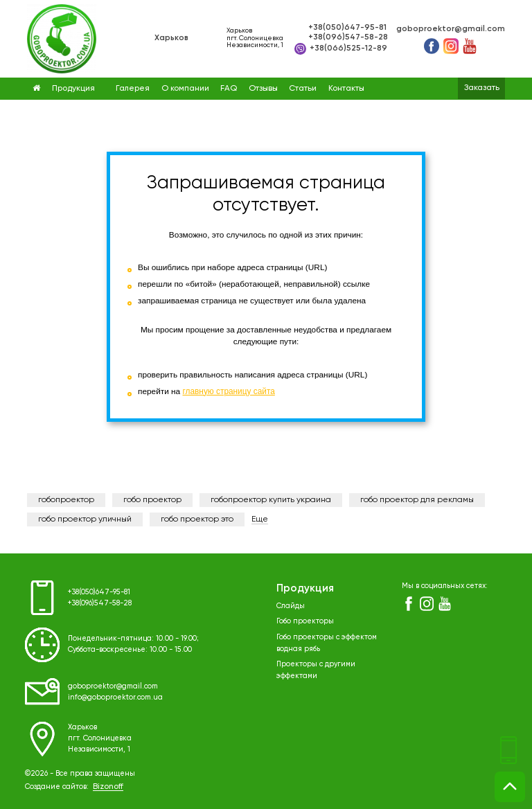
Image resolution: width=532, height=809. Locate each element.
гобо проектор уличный (85, 519)
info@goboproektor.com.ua (115, 697)
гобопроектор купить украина (271, 500)
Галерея (133, 89)
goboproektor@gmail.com (451, 29)
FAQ (229, 89)
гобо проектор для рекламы (417, 500)
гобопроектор (66, 500)
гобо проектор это (197, 519)
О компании (185, 89)
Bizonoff (108, 787)
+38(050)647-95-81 (347, 28)
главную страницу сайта (228, 391)
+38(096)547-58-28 (348, 37)
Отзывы (263, 89)
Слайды (291, 605)
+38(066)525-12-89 (341, 49)
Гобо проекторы (305, 620)
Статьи (303, 89)
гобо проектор (152, 500)
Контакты (346, 89)
